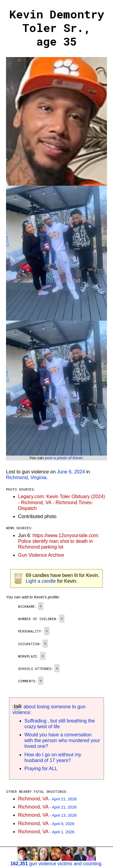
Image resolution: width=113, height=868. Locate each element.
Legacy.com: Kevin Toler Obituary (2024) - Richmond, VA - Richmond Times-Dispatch (61, 502)
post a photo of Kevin (64, 458)
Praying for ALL (41, 769)
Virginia (38, 477)
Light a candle (41, 581)
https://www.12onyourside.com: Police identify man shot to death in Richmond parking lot (59, 541)
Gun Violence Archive (41, 555)
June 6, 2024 (71, 472)
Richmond (17, 477)
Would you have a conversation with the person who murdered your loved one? (62, 740)
